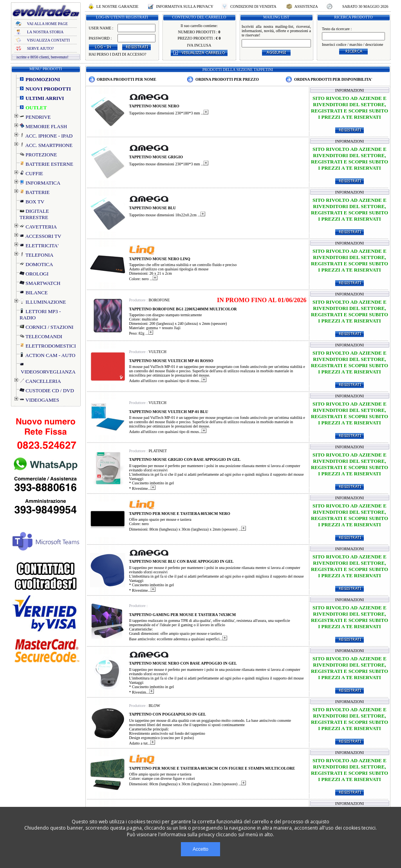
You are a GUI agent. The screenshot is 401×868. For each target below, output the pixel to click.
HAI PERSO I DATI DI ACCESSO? (118, 54)
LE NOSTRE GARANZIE (117, 6)
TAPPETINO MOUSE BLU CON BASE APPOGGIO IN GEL (182, 561)
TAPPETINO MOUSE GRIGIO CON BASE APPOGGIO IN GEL (185, 459)
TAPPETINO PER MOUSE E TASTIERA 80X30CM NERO (180, 514)
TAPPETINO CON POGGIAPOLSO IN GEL (168, 714)
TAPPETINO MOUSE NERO (154, 106)
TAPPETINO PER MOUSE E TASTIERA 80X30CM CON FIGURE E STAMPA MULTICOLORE (212, 768)
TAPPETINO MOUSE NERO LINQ (160, 259)
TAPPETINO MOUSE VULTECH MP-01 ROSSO (171, 361)
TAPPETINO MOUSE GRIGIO (156, 157)
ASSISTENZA (306, 6)
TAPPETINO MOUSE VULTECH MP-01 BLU (169, 412)
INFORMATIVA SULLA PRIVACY (185, 6)
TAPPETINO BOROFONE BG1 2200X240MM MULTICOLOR (183, 309)
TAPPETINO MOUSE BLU (153, 208)
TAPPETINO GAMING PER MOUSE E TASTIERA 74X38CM (183, 615)
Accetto (200, 849)
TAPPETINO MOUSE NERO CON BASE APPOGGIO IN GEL (183, 663)
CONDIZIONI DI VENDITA (253, 6)
